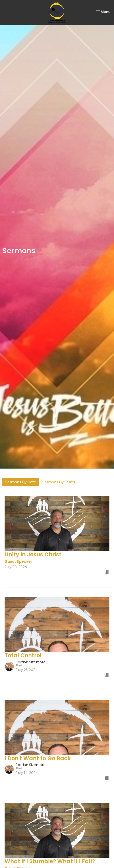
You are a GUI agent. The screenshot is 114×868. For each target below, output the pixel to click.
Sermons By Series (58, 482)
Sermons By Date (21, 482)
